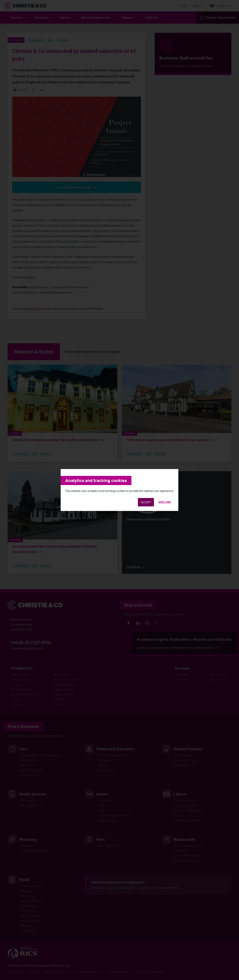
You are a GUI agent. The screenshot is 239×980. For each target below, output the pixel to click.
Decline (165, 502)
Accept (146, 502)
